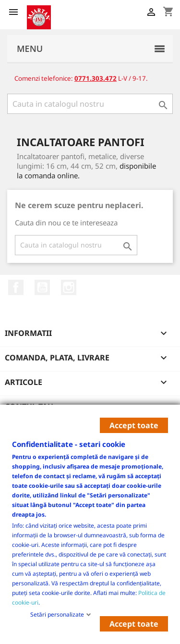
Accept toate (134, 425)
